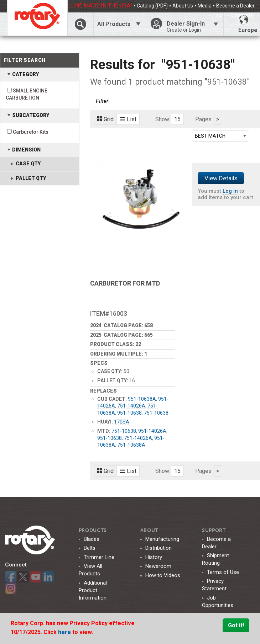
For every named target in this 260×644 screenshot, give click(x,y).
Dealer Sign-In (192, 27)
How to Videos (163, 575)
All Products (114, 24)
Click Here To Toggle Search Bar (80, 24)
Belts (90, 548)
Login (219, 15)
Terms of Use (223, 572)
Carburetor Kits (31, 132)
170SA (122, 422)
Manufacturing (162, 539)
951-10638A (142, 399)
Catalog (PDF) (152, 6)
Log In (230, 191)
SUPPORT (214, 530)
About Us (183, 6)
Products (93, 530)
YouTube (36, 577)
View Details (221, 178)
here (65, 632)
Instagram (11, 588)
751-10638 (156, 413)
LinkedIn (48, 577)
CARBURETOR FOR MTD (125, 283)
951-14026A (152, 431)
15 (177, 119)
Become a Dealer (235, 6)
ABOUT (149, 530)
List (128, 119)
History (154, 557)
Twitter (23, 577)
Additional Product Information (93, 590)
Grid (105, 119)
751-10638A (131, 445)
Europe (248, 24)
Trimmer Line (99, 557)
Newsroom (158, 566)
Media (205, 6)
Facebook (11, 577)
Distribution (158, 548)
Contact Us (242, 15)
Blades (92, 539)
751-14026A (131, 406)
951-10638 (129, 413)
